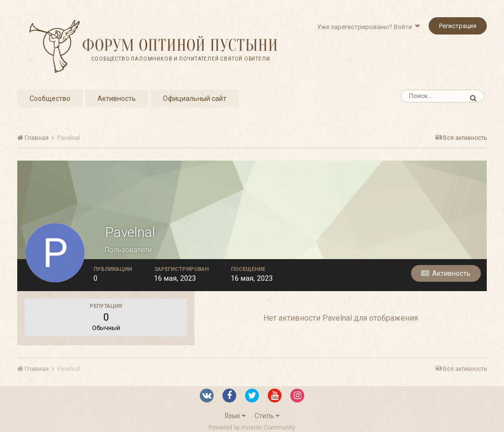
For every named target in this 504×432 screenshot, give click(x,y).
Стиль (267, 416)
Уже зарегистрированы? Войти (368, 27)
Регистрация (458, 26)
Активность (117, 99)
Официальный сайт (195, 99)
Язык (235, 416)
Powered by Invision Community (252, 428)
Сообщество (50, 99)
